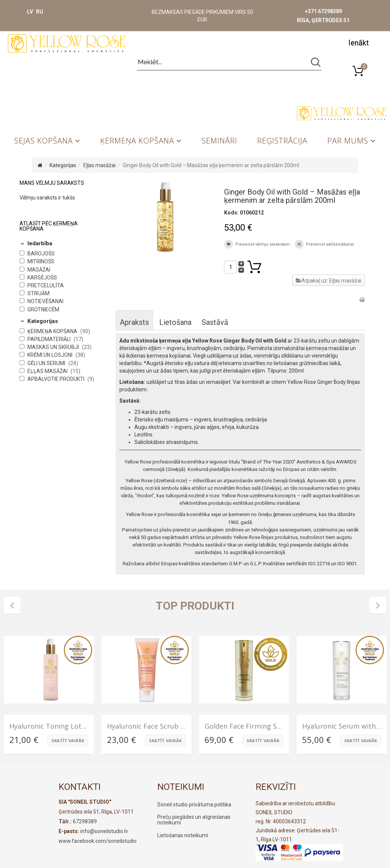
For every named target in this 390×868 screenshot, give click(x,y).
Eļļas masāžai (99, 165)
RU (40, 12)
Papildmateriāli (50, 339)
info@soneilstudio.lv (104, 831)
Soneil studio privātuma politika (194, 805)
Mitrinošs (41, 261)
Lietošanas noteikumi (183, 835)
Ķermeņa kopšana (137, 141)
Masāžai (39, 270)
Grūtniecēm (43, 309)
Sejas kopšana (44, 141)
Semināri (219, 141)
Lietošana (175, 322)
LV (30, 12)
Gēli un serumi (47, 363)
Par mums (348, 141)
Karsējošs (42, 278)
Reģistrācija (282, 141)
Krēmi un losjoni (50, 355)
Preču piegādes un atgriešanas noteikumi (194, 820)
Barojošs (41, 254)
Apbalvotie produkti (56, 379)
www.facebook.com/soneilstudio (98, 841)
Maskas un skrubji (54, 347)
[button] (358, 42)
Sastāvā (215, 322)
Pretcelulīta (46, 285)
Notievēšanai (45, 301)
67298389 (85, 821)
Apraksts (134, 322)
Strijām (38, 293)
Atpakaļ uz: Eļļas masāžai (329, 281)
